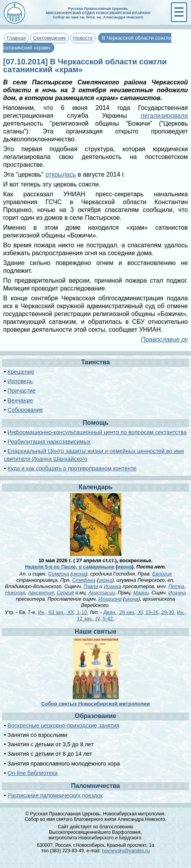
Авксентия (41, 593)
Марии (141, 593)
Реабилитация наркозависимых (49, 442)
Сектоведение (50, 38)
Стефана (84, 580)
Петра (176, 586)
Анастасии (102, 593)
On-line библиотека (32, 773)
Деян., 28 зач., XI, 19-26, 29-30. (140, 612)
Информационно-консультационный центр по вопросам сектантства (97, 432)
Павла (91, 586)
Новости (83, 38)
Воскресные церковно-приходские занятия (63, 725)
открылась (61, 175)
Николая (15, 593)
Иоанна (113, 586)
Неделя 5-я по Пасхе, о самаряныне (69, 567)
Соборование (25, 410)
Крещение (21, 372)
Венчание (20, 400)
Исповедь (20, 381)
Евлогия (162, 574)
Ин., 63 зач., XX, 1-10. (63, 612)
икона (125, 567)
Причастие (22, 391)
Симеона (59, 574)
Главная (16, 38)
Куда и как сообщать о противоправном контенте (72, 468)
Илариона (110, 599)
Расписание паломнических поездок (55, 795)
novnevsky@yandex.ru (126, 851)
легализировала (164, 116)
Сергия (65, 593)
